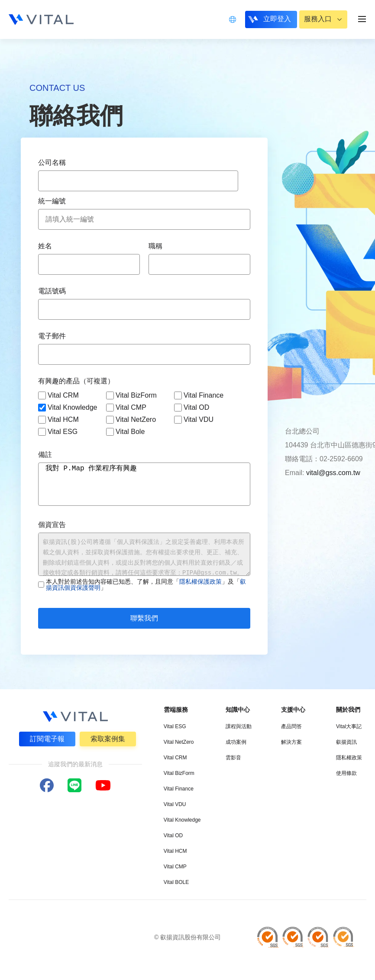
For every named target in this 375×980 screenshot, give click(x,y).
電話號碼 (52, 291)
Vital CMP (126, 408)
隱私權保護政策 (200, 582)
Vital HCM (58, 420)
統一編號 (52, 201)
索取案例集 (108, 739)
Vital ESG (58, 432)
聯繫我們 (144, 618)
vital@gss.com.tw (333, 473)
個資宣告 (52, 525)
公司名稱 (52, 162)
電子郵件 (52, 336)
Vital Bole (125, 432)
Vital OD (192, 408)
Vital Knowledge (68, 408)
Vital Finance (199, 395)
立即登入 (276, 19)
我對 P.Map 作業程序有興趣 (144, 484)
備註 (45, 455)
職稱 (155, 246)
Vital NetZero (131, 420)
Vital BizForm (131, 395)
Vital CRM (58, 395)
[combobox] (138, 181)
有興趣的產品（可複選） (76, 381)
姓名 (45, 246)
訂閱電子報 (47, 739)
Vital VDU (194, 420)
